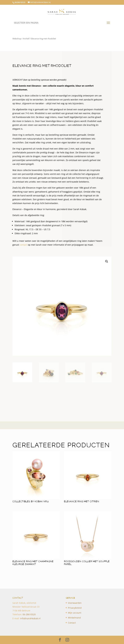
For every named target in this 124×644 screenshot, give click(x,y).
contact (23, 245)
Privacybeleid (75, 608)
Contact (72, 623)
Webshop (17, 39)
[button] (107, 261)
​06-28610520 (29, 614)
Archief (26, 39)
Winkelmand (74, 618)
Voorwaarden (75, 603)
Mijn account (75, 613)
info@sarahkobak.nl (30, 618)
